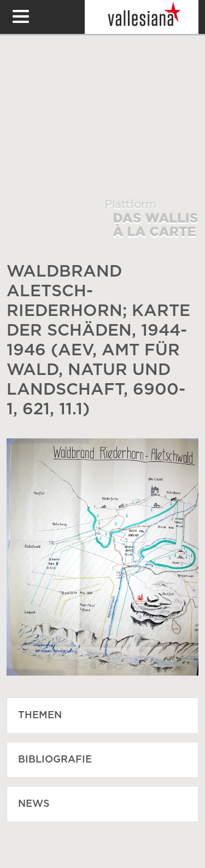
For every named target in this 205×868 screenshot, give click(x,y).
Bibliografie (55, 760)
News (34, 804)
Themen (40, 715)
